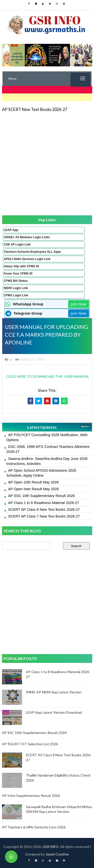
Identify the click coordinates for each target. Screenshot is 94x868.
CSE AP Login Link (17, 244)
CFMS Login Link (16, 295)
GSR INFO (51, 847)
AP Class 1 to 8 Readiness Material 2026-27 (43, 503)
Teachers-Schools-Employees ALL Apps (32, 252)
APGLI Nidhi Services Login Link (27, 259)
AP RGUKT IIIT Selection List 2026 (30, 744)
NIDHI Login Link (16, 288)
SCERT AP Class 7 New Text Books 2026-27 (44, 516)
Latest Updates (42, 427)
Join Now (78, 304)
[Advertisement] (47, 163)
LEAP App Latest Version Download (54, 712)
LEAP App (11, 230)
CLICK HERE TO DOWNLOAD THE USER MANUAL (47, 376)
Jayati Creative (57, 854)
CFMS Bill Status (16, 281)
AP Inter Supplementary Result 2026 (31, 795)
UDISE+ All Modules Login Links (27, 237)
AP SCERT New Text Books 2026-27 (35, 109)
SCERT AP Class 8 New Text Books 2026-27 (44, 510)
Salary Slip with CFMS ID (21, 266)
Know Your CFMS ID (18, 274)
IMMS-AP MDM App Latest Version (54, 692)
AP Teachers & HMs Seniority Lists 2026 (34, 827)
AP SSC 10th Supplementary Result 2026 (41, 496)
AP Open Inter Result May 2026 (33, 489)
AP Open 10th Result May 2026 (33, 482)
